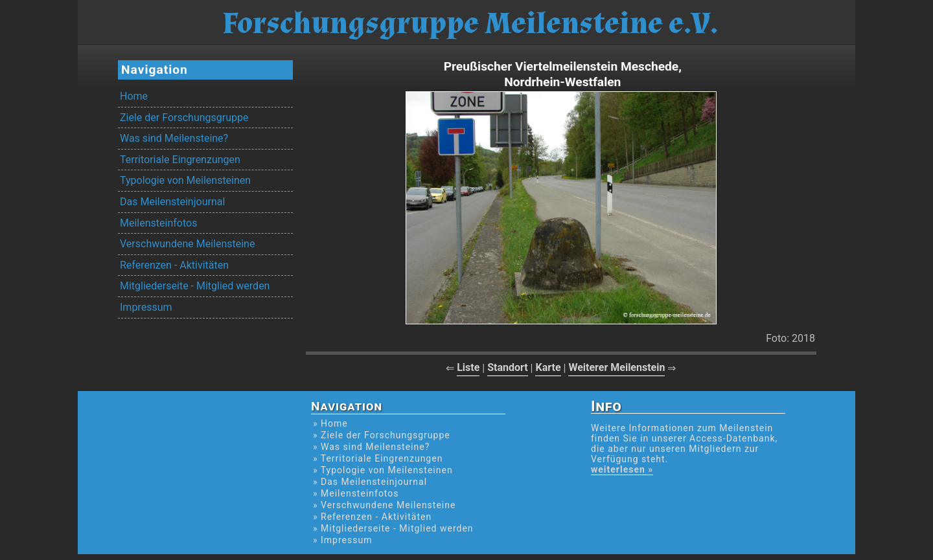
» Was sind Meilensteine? (371, 447)
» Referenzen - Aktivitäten (372, 517)
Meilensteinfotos (158, 223)
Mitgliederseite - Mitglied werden (195, 286)
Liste (468, 367)
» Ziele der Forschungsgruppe (382, 435)
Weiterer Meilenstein (616, 367)
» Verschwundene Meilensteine (384, 505)
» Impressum (342, 540)
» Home (330, 423)
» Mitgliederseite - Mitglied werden (393, 528)
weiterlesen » (622, 469)
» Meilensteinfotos (356, 493)
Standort (508, 367)
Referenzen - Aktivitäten (174, 265)
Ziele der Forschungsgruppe (184, 118)
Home (134, 96)
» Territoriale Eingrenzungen (378, 458)
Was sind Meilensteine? (174, 138)
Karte (548, 367)
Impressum (146, 307)
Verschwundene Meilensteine (187, 244)
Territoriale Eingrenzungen (180, 160)
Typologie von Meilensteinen (185, 180)
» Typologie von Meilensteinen (383, 470)
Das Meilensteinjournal (172, 202)
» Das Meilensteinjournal (370, 482)
